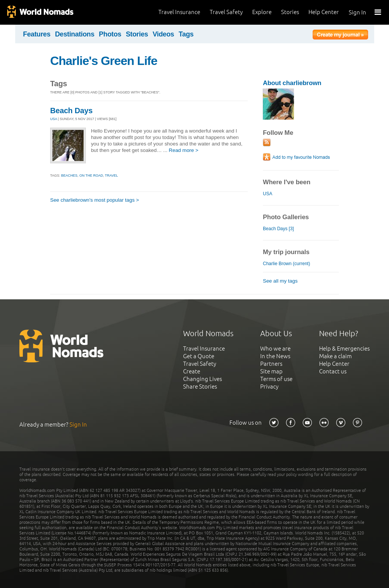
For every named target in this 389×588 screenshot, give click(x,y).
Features (37, 34)
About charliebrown (292, 83)
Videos (164, 34)
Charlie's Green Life (104, 61)
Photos (110, 34)
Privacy (269, 386)
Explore (262, 12)
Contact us (333, 371)
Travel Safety (226, 12)
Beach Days (71, 111)
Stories (290, 12)
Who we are (275, 349)
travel (111, 175)
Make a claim (335, 356)
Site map (271, 371)
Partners (271, 364)
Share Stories (200, 386)
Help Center (324, 12)
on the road (91, 175)
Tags (186, 34)
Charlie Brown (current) (286, 264)
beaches (69, 175)
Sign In (357, 12)
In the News (275, 356)
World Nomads (40, 12)
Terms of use (276, 379)
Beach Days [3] (278, 229)
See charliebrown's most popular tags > (95, 200)
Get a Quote (199, 356)
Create (192, 371)
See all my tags (280, 281)
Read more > (183, 150)
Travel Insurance (179, 12)
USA (54, 119)
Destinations (75, 34)
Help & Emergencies (344, 349)
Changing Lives (202, 379)
